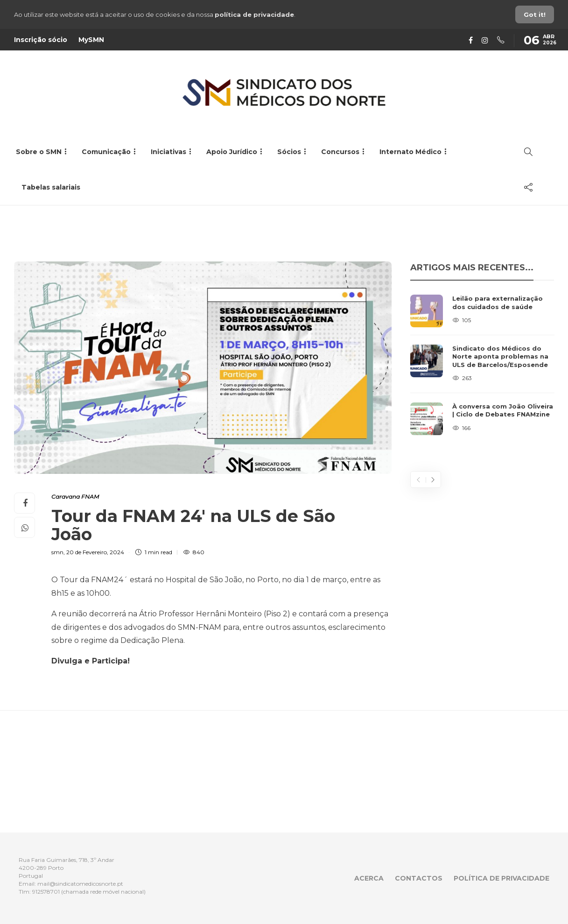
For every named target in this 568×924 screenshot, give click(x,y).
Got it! (535, 14)
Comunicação (106, 152)
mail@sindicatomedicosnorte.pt (80, 884)
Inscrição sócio (41, 40)
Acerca (369, 878)
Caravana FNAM (75, 497)
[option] (482, 365)
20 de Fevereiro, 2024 (95, 552)
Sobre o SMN (39, 152)
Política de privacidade (501, 878)
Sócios (289, 152)
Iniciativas (168, 152)
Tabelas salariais (51, 187)
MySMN (91, 40)
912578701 (46, 892)
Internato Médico (410, 152)
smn (57, 552)
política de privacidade (254, 14)
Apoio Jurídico (232, 152)
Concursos (340, 152)
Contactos (419, 878)
